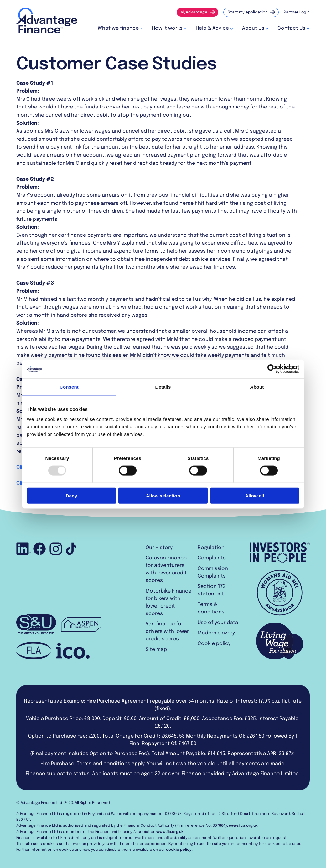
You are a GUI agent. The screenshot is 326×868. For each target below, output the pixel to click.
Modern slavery (216, 633)
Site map (156, 650)
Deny (72, 495)
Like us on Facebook (39, 549)
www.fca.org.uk (243, 826)
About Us (253, 28)
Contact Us (291, 28)
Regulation (211, 548)
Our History (159, 548)
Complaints (212, 558)
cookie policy (179, 850)
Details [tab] (163, 387)
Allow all (255, 495)
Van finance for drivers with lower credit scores (167, 631)
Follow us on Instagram (56, 549)
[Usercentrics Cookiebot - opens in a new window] (272, 369)
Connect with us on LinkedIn (24, 549)
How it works (167, 28)
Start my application (248, 12)
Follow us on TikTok (71, 549)
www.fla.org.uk (170, 832)
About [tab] (257, 387)
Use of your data (218, 623)
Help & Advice (212, 28)
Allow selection (163, 495)
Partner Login (297, 12)
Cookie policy (214, 644)
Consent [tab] (69, 387)
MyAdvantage (194, 12)
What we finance (118, 28)
